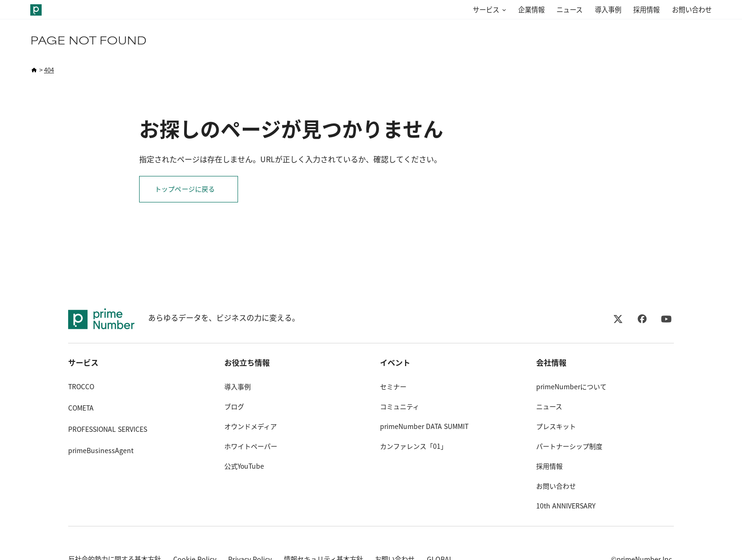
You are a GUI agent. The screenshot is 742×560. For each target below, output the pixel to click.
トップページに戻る (185, 189)
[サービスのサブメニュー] (503, 10)
